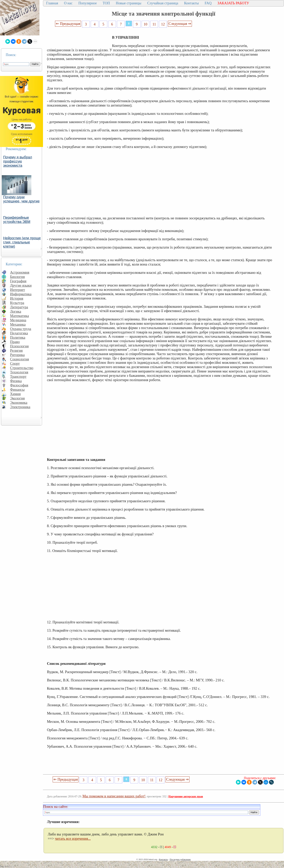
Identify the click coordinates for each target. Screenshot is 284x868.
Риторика (17, 355)
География (18, 281)
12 (163, 24)
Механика (18, 324)
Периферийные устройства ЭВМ (17, 220)
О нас (68, 3)
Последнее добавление (180, 859)
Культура (17, 303)
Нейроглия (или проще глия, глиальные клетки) (22, 242)
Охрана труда (21, 329)
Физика (16, 381)
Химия (15, 394)
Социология (20, 359)
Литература (19, 307)
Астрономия (20, 272)
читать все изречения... (73, 839)
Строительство (22, 368)
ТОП (106, 3)
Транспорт (18, 376)
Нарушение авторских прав (186, 796)
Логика (16, 311)
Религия (16, 350)
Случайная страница (163, 3)
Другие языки (21, 285)
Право (15, 342)
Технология (19, 372)
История (17, 298)
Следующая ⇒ (180, 24)
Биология (17, 277)
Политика (18, 337)
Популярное (88, 3)
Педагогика (19, 333)
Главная (52, 3)
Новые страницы (128, 3)
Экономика (19, 403)
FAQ (208, 3)
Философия (19, 385)
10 (145, 24)
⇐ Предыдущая (68, 24)
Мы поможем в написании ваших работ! (114, 796)
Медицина (18, 320)
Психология (19, 346)
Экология (17, 398)
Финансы (17, 390)
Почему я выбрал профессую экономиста (18, 161)
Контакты (191, 3)
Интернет (18, 290)
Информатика (21, 294)
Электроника (20, 407)
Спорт (15, 363)
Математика (20, 316)
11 (154, 24)
